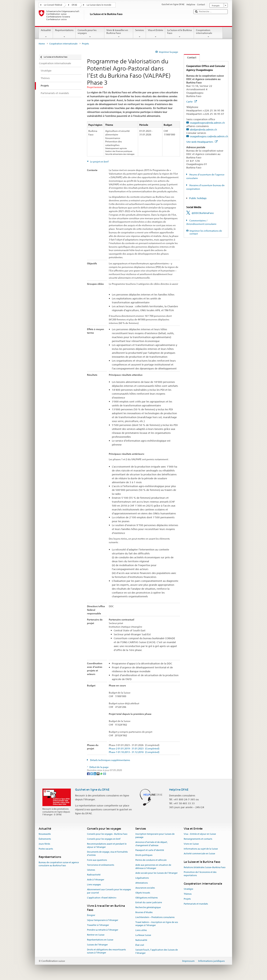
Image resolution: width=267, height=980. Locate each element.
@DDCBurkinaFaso (203, 213)
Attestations (142, 883)
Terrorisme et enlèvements (101, 865)
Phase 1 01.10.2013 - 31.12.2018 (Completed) (134, 752)
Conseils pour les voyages (90, 33)
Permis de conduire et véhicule (151, 860)
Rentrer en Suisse (96, 935)
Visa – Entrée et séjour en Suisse (200, 834)
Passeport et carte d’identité (150, 850)
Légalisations (142, 878)
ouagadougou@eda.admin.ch (207, 123)
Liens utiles (141, 930)
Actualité (46, 33)
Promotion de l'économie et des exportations (200, 874)
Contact (190, 57)
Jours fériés (44, 844)
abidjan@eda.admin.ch (203, 130)
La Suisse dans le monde (99, 5)
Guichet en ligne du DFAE (92, 790)
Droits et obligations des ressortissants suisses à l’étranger (106, 951)
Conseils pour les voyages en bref (104, 839)
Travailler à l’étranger (98, 925)
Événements (45, 839)
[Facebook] (89, 773)
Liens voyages (94, 885)
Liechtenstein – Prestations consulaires (155, 917)
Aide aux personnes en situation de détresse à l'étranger (153, 867)
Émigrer (91, 915)
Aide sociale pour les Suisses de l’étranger (156, 873)
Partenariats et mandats (196, 904)
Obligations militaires (147, 898)
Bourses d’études (144, 912)
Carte (192, 102)
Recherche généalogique (148, 907)
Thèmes (188, 894)
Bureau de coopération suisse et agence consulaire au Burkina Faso (59, 864)
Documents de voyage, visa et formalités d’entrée (107, 854)
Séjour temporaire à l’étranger (103, 920)
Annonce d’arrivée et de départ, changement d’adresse (151, 844)
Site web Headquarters (202, 142)
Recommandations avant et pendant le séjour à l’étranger (107, 845)
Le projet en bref (99, 162)
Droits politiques (144, 855)
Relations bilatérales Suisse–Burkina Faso (205, 867)
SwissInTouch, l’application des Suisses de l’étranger (157, 952)
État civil (140, 945)
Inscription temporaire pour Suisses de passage (155, 836)
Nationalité (141, 940)
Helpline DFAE (179, 790)
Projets (187, 899)
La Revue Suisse (143, 935)
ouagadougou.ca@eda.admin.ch (209, 136)
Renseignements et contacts (198, 839)
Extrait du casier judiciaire (149, 903)
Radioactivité (94, 875)
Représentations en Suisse (100, 940)
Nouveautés (45, 834)
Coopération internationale (208, 33)
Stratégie (188, 889)
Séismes (91, 870)
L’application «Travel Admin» (102, 898)
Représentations (64, 33)
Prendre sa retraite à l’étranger (103, 930)
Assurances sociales (145, 888)
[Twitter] (92, 773)
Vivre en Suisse (191, 844)
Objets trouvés (143, 893)
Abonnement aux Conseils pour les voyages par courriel (109, 891)
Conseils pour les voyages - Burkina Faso (107, 834)
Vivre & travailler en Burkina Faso (119, 33)
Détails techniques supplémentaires (110, 760)
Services (140, 33)
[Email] (105, 773)
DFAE (74, 5)
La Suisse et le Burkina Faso (180, 33)
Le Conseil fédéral (53, 5)
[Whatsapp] (102, 773)
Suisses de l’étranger (97, 945)
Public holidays (198, 198)
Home (42, 44)
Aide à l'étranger (96, 880)
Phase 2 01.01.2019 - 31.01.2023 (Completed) (134, 749)
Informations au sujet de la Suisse (201, 849)
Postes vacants (46, 849)
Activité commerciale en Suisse (199, 854)
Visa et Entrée (156, 33)
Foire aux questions (97, 860)
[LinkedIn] (95, 773)
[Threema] (98, 773)
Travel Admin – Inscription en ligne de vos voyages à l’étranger (157, 924)
